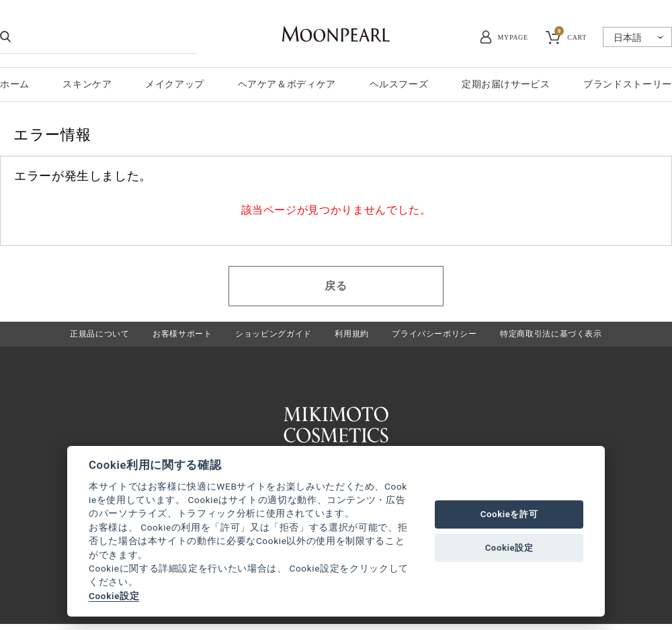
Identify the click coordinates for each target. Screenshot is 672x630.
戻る (336, 286)
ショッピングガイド (270, 336)
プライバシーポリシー (439, 336)
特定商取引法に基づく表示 (562, 336)
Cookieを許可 (509, 514)
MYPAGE (513, 37)
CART (571, 36)
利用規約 (352, 336)
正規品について (86, 336)
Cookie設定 (114, 596)
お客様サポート (174, 336)
